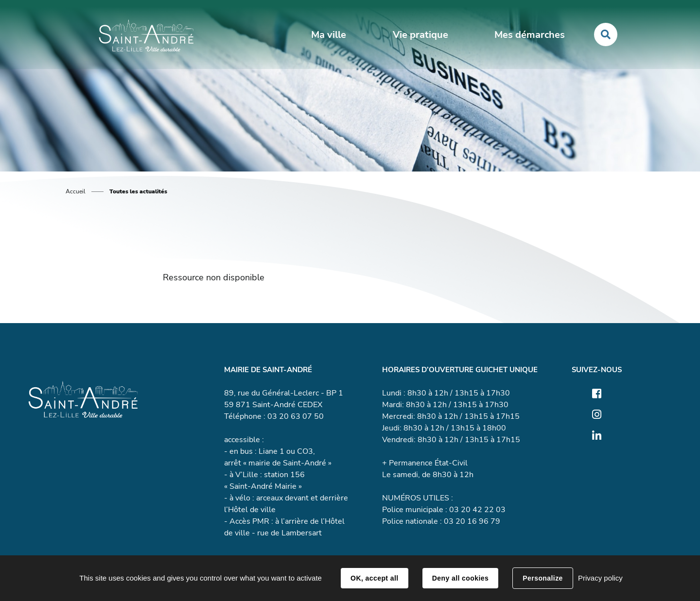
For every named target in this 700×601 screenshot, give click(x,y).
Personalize (542, 578)
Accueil (76, 191)
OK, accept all (374, 578)
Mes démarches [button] (530, 35)
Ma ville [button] (329, 35)
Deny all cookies (460, 578)
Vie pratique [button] (420, 35)
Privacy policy (600, 578)
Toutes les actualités (138, 191)
